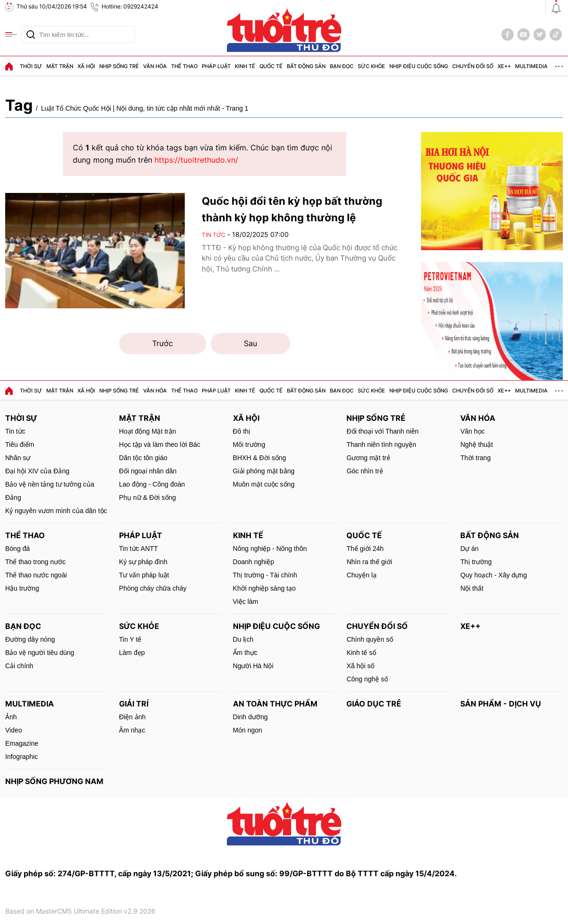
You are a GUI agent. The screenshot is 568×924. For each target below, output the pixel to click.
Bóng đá (17, 549)
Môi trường (249, 445)
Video (14, 730)
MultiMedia (531, 66)
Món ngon (248, 730)
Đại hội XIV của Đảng (37, 471)
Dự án (469, 549)
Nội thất (472, 588)
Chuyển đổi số (473, 66)
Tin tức (214, 235)
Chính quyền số (370, 639)
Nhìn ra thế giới (369, 562)
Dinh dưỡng (250, 717)
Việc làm (246, 601)
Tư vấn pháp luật (144, 575)
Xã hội (86, 66)
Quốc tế (271, 66)
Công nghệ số (367, 679)
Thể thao (184, 66)
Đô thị (242, 431)
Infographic (22, 757)
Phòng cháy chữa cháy (153, 588)
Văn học (473, 431)
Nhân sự (18, 458)
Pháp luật (216, 66)
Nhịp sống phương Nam (54, 781)
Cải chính (19, 666)
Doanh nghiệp (254, 562)
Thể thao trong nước (35, 562)
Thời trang (475, 458)
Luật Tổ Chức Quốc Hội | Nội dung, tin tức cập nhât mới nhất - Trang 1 (145, 108)
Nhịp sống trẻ (119, 66)
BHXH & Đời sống (260, 458)
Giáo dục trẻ (374, 704)
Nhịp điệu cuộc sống (419, 66)
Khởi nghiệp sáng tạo (264, 588)
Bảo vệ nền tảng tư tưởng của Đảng (50, 491)
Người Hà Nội (253, 666)
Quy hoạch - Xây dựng (494, 575)
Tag (19, 105)
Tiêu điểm (20, 445)
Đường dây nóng (30, 639)
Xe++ (504, 66)
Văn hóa (155, 66)
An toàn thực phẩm (275, 704)
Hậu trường (22, 588)
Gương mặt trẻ (368, 458)
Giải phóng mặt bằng (264, 471)
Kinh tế (245, 66)
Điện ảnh (132, 717)
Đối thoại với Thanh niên (382, 431)
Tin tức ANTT (138, 549)
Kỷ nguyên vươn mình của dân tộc (56, 511)
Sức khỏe (371, 66)
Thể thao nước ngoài (36, 575)
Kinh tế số (361, 653)
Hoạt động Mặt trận (148, 431)
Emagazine (22, 743)
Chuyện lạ (361, 575)
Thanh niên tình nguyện (381, 445)
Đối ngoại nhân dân (148, 471)
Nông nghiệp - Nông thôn (270, 549)
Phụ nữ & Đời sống (148, 497)
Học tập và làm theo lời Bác (160, 445)
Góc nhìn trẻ (365, 471)
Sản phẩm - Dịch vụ (501, 704)
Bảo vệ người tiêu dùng (40, 653)
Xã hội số (360, 666)
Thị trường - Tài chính (265, 575)
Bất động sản (306, 66)
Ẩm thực (245, 653)
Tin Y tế (130, 639)
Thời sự (31, 66)
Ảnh (11, 717)
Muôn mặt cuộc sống (264, 484)
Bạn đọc (342, 66)
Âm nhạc (132, 730)
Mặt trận (60, 66)
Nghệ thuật (477, 445)
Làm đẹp (132, 653)
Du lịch (243, 639)
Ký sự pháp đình (143, 562)
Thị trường (476, 562)
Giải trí (134, 704)
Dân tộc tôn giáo (143, 458)
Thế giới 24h (365, 549)
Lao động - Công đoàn (152, 484)
